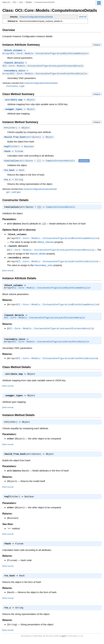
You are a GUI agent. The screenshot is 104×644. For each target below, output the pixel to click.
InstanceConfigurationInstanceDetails (36, 17)
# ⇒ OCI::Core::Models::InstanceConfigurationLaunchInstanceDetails (43, 65)
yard (64, 639)
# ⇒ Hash (14, 172)
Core (21, 2)
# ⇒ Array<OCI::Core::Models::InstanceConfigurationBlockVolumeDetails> (46, 52)
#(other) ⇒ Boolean (19, 148)
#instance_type (15, 87)
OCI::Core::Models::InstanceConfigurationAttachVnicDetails (56, 263)
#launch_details (38, 256)
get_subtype (14, 194)
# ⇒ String (14, 182)
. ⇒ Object (20, 101)
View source (8, 272)
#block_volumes (46, 244)
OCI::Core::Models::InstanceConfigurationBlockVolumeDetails (57, 241)
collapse (97, 45)
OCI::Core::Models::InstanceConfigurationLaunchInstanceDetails (50, 252)
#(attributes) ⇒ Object (29, 139)
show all (83, 17)
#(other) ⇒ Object (17, 129)
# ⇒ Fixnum (14, 153)
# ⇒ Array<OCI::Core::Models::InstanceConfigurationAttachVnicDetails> (45, 73)
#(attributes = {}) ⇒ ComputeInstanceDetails (40, 163)
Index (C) (6, 2)
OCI (14, 2)
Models (29, 2)
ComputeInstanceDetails (61, 210)
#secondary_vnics (44, 267)
